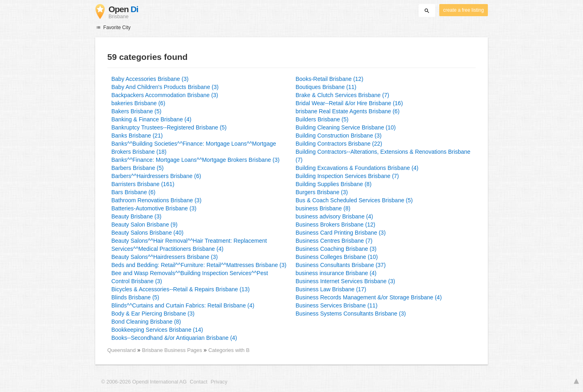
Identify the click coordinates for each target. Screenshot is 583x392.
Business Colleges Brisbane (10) (337, 257)
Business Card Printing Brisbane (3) (341, 233)
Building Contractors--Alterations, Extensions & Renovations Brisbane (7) (383, 156)
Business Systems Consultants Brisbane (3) (351, 314)
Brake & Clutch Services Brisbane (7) (342, 95)
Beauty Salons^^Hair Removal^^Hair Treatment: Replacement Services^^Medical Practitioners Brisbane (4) (189, 245)
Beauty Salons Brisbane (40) (147, 233)
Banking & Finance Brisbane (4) (151, 119)
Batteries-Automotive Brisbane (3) (154, 208)
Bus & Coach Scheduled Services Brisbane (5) (354, 200)
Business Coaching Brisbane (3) (336, 249)
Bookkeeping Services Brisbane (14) (157, 330)
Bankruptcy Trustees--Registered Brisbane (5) (169, 127)
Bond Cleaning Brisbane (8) (146, 322)
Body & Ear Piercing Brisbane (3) (153, 314)
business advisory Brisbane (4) (334, 216)
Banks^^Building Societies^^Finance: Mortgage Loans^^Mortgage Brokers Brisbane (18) (194, 148)
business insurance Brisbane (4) (336, 273)
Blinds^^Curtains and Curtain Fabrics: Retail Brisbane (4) (183, 305)
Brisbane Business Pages (173, 350)
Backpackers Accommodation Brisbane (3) (165, 95)
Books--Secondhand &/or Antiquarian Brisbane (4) (174, 338)
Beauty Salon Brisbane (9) (144, 225)
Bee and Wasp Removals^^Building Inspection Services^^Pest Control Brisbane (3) (190, 277)
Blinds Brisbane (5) (135, 297)
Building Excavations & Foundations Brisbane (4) (357, 168)
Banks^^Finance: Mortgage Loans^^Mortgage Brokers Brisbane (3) (195, 160)
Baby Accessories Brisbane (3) (150, 79)
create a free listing (464, 10)
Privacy (219, 382)
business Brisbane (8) (323, 208)
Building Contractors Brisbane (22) (339, 144)
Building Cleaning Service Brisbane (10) (346, 127)
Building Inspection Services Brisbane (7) (347, 176)
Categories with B (229, 350)
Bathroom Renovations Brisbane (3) (156, 200)
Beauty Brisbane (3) (136, 216)
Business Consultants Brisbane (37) (341, 265)
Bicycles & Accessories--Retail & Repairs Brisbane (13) (181, 289)
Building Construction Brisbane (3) (338, 136)
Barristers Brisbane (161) (143, 184)
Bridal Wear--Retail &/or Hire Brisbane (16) (349, 103)
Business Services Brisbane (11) (336, 305)
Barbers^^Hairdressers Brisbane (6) (156, 176)
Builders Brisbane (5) (322, 119)
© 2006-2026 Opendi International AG (144, 382)
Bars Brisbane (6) (133, 192)
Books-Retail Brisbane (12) (329, 79)
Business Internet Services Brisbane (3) (345, 281)
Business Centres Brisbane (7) (334, 241)
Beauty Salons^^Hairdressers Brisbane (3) (165, 257)
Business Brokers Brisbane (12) (335, 225)
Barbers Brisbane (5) (137, 168)
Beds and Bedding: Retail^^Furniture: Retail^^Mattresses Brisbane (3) (199, 265)
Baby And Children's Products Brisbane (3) (165, 87)
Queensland (121, 350)
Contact (199, 382)
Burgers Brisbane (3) (322, 192)
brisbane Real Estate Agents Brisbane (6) (348, 111)
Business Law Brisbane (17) (331, 289)
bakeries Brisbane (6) (138, 103)
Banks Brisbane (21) (137, 136)
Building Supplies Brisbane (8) (334, 184)
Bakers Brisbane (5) (136, 111)
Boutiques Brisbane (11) (326, 87)
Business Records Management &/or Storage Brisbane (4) (369, 297)
